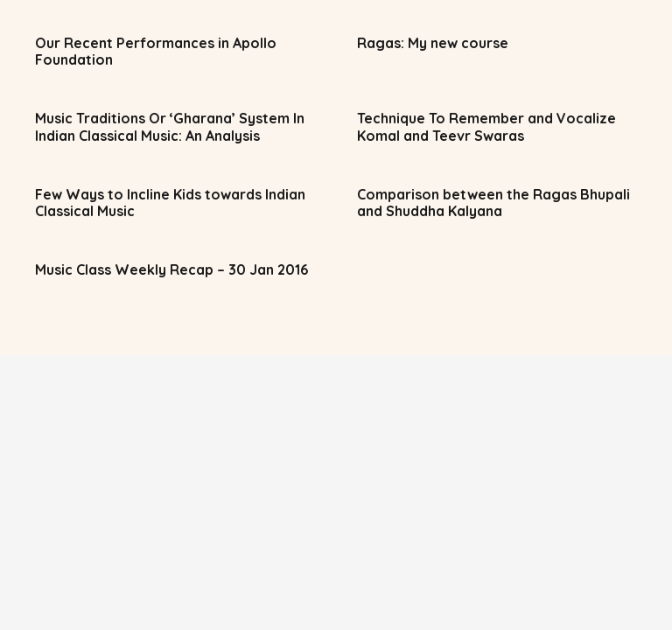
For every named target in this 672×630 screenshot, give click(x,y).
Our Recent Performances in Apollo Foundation (156, 51)
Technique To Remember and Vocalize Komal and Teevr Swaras (486, 126)
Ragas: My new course (433, 43)
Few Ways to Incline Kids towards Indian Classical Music (170, 203)
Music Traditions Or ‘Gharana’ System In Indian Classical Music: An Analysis (170, 126)
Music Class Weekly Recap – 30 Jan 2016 (171, 269)
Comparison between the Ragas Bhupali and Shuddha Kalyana (493, 203)
